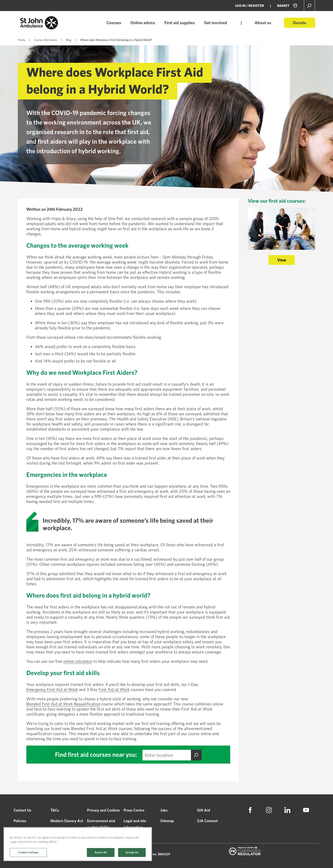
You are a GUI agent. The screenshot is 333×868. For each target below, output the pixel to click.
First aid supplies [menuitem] (180, 23)
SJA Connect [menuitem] (207, 821)
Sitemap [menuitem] (167, 821)
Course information (46, 40)
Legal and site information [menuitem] (135, 824)
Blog (69, 40)
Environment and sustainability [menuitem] (101, 824)
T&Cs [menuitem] (55, 810)
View (282, 260)
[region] (78, 844)
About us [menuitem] (263, 23)
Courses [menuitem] (114, 23)
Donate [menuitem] (300, 23)
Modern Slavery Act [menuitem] (67, 821)
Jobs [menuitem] (164, 810)
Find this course (196, 755)
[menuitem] (250, 810)
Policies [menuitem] (20, 821)
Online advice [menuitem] (143, 23)
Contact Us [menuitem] (22, 810)
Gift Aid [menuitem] (204, 810)
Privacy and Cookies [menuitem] (103, 810)
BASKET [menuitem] (283, 6)
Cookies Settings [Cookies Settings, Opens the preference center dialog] (28, 852)
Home (22, 40)
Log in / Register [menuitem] (250, 6)
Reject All (101, 852)
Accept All (132, 852)
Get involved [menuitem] (216, 23)
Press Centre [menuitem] (134, 810)
